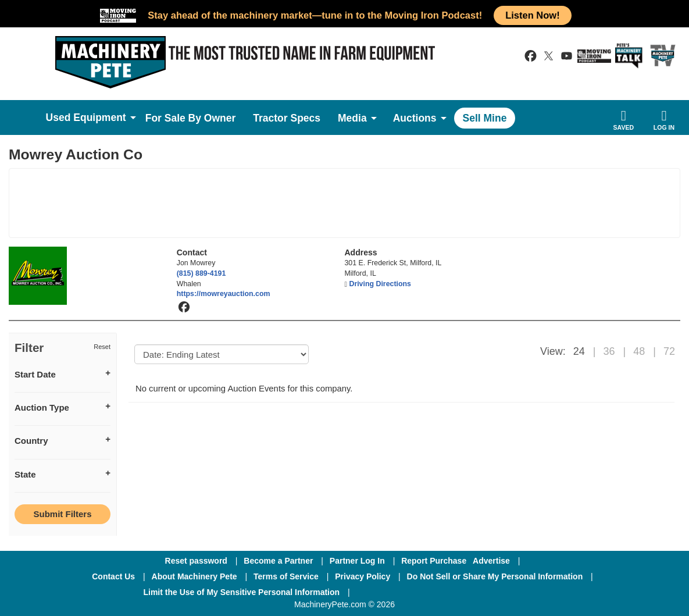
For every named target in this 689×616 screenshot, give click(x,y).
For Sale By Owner (191, 118)
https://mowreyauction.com (224, 294)
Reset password (196, 561)
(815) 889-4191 (201, 273)
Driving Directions (380, 284)
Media (352, 118)
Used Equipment (86, 117)
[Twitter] (452, 592)
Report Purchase (434, 561)
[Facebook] (390, 592)
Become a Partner (278, 561)
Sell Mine (485, 118)
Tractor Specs (287, 118)
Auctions (415, 118)
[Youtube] (512, 592)
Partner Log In (357, 561)
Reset (102, 347)
